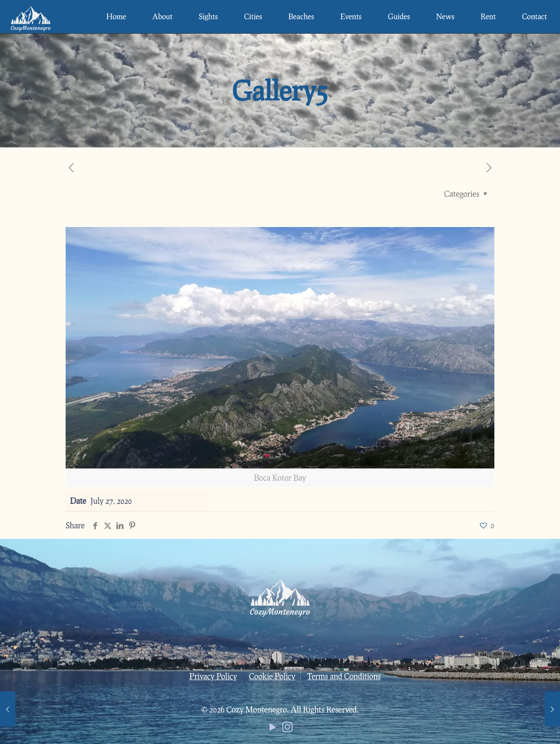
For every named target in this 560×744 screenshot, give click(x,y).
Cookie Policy (272, 676)
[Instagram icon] (287, 729)
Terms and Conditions (344, 676)
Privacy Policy (213, 676)
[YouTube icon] (273, 729)
